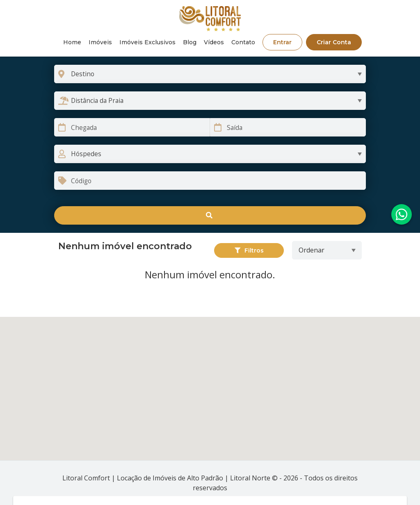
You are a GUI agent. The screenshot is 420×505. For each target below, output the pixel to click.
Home (72, 42)
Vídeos (214, 42)
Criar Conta (334, 42)
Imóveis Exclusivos (147, 42)
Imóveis (100, 42)
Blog (190, 42)
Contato (243, 42)
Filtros (249, 250)
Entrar (282, 42)
